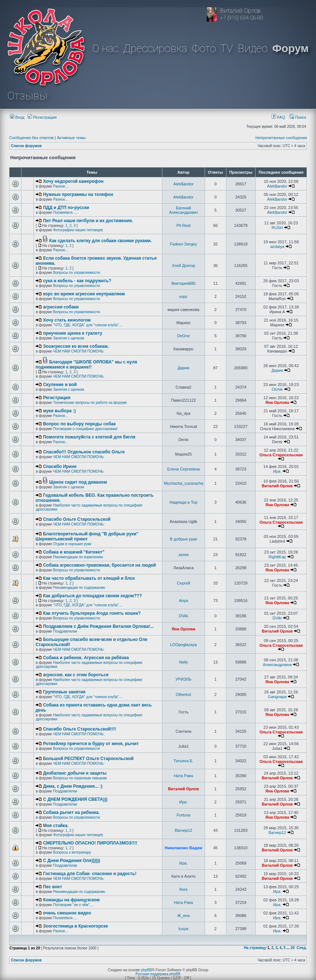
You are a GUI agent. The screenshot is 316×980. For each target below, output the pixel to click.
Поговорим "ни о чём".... (73, 905)
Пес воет (52, 887)
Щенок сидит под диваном (78, 482)
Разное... (61, 186)
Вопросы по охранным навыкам (80, 778)
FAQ (278, 117)
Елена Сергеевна (183, 469)
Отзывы (27, 96)
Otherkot (183, 694)
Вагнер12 (183, 830)
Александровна (277, 665)
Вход (17, 117)
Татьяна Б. (183, 761)
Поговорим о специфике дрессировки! (85, 429)
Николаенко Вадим (183, 848)
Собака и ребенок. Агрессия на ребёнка (86, 658)
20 (293, 948)
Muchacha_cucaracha (183, 483)
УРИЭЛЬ (183, 679)
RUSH (277, 228)
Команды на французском (71, 900)
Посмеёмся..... (65, 212)
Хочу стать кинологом (67, 320)
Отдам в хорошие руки (72, 544)
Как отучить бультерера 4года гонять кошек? (92, 613)
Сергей (183, 583)
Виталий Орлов (277, 486)
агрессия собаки (61, 307)
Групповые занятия (64, 692)
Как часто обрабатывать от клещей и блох (89, 578)
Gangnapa (277, 697)
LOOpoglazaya (183, 645)
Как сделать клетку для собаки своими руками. (100, 241)
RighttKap (277, 557)
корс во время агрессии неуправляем (84, 294)
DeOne (184, 336)
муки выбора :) (59, 411)
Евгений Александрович (184, 210)
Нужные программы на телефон (78, 194)
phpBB (146, 970)
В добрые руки (183, 539)
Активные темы (71, 138)
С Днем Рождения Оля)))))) (72, 861)
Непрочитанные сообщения (281, 138)
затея (183, 555)
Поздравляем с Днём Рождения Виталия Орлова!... (98, 626)
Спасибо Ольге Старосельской (77, 519)
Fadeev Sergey (184, 244)
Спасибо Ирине (60, 467)
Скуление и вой (60, 385)
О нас (105, 48)
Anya (183, 601)
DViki (183, 616)
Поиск (298, 117)
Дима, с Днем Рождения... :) (73, 786)
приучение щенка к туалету (73, 333)
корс (184, 296)
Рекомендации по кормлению (78, 557)
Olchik (277, 389)
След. (302, 948)
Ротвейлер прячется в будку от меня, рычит (91, 744)
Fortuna (183, 815)
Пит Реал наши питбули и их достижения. (88, 221)
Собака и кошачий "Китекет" (74, 552)
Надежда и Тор (184, 502)
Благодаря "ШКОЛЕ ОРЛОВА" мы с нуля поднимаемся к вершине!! (86, 365)
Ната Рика (184, 776)
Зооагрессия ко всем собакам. (76, 346)
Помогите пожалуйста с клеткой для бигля (89, 437)
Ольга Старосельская (281, 455)
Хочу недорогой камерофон (73, 181)
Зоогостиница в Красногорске (75, 926)
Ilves (184, 889)
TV (227, 48)
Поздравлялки (65, 631)
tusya (183, 929)
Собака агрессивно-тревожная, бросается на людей (99, 565)
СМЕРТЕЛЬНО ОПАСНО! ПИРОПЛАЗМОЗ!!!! (90, 843)
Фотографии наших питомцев (78, 230)
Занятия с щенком (69, 338)
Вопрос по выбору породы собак (79, 424)
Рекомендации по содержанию (79, 588)
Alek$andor (183, 184)
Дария (183, 368)
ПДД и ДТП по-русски (66, 208)
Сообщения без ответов (31, 138)
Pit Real (184, 225)
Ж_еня (183, 916)
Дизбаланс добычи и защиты (75, 773)
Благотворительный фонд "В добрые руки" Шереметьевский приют (87, 536)
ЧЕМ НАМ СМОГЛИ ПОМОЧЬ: (79, 351)
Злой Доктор (183, 265)
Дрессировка (155, 48)
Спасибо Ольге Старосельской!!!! (80, 729)
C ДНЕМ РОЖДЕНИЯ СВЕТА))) (75, 799)
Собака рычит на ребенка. (71, 812)
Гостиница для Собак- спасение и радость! (90, 874)
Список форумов (26, 146)
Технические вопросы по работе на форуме (90, 403)
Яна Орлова (277, 402)
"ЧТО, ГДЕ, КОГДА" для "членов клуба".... (88, 325)
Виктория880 (183, 283)
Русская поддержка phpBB (158, 974)
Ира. (277, 471)
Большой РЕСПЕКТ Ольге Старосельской (88, 759)
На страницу (255, 948)
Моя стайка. (56, 826)
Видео (253, 48)
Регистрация (42, 117)
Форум (291, 48)
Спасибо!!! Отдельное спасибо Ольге (84, 452)
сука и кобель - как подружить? (77, 281)
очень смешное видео (67, 913)
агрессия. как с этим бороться (76, 675)
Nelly (183, 662)
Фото (204, 48)
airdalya (277, 247)
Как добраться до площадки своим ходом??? (92, 596)
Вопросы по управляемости (77, 273)
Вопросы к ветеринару (72, 852)
